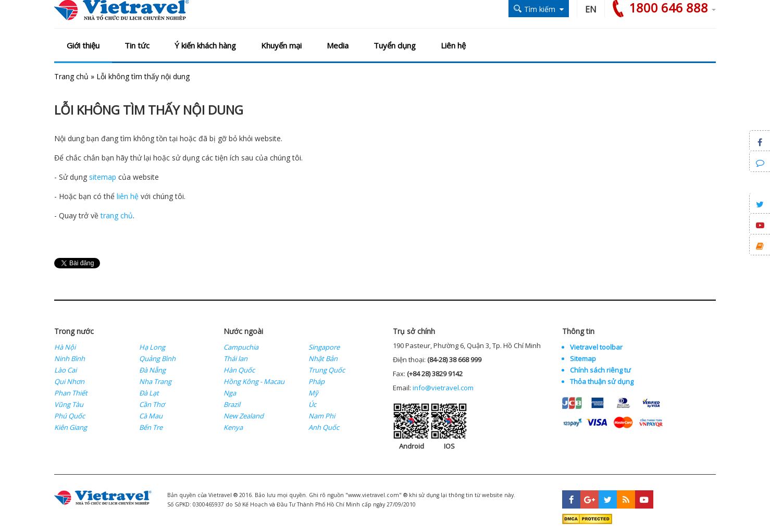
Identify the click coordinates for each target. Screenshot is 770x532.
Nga (230, 393)
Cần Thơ (152, 404)
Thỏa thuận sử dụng (602, 381)
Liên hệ (453, 45)
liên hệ (128, 196)
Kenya (233, 427)
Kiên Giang (71, 427)
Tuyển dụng (395, 45)
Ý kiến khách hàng (205, 45)
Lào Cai (65, 370)
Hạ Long (152, 347)
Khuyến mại (281, 45)
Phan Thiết (71, 393)
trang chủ (117, 215)
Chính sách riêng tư (600, 370)
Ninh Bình (70, 358)
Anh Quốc (324, 427)
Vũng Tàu (69, 404)
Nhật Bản (323, 358)
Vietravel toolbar (596, 347)
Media (338, 45)
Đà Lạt (149, 393)
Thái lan (235, 358)
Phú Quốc (70, 416)
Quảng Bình (157, 358)
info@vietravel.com (443, 388)
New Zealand (244, 416)
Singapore (324, 347)
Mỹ (313, 393)
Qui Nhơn (69, 381)
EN (591, 9)
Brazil (232, 404)
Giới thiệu (83, 45)
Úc (312, 404)
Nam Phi (322, 416)
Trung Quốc (327, 370)
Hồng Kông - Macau (254, 381)
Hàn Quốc (239, 370)
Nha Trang (155, 381)
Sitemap (583, 358)
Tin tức (137, 45)
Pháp (316, 381)
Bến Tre (151, 427)
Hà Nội (65, 347)
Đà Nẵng (152, 370)
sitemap (103, 177)
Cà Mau (151, 416)
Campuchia (241, 347)
